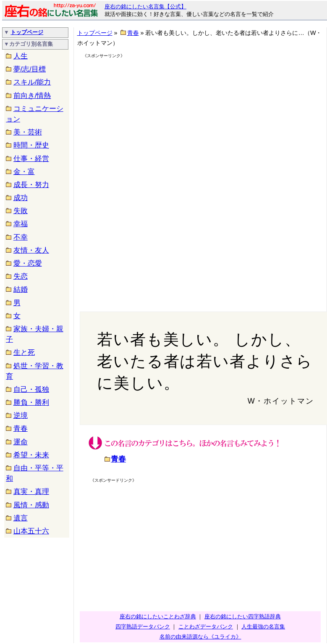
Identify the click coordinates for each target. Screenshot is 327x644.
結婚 (21, 289)
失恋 (21, 276)
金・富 (24, 172)
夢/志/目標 (30, 69)
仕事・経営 (31, 159)
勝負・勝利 (31, 402)
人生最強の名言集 (263, 627)
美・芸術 (28, 132)
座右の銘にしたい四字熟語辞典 (243, 616)
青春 (21, 429)
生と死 (24, 352)
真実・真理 (31, 492)
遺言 (21, 518)
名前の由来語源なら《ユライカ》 (200, 637)
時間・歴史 (31, 145)
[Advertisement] (155, 119)
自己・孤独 (31, 389)
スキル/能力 (32, 82)
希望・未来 (31, 455)
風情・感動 (31, 505)
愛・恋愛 (28, 263)
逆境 (21, 416)
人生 (21, 56)
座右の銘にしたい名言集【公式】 (145, 7)
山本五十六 (31, 531)
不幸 (21, 237)
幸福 (21, 224)
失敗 (21, 211)
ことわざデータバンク (206, 627)
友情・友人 (31, 250)
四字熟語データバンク (143, 627)
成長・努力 (31, 185)
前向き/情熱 (32, 96)
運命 (21, 442)
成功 (21, 198)
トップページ (27, 32)
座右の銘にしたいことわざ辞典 (158, 616)
